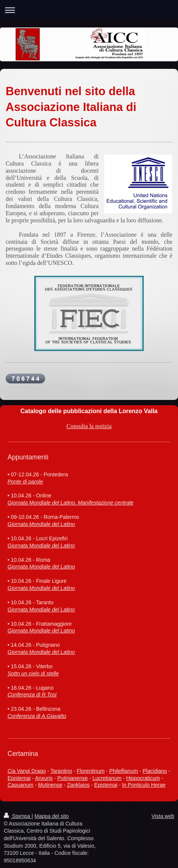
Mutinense (50, 785)
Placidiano (155, 771)
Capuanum (21, 785)
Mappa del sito (52, 816)
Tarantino (61, 771)
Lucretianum (107, 778)
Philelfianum (123, 771)
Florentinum (91, 771)
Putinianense (72, 778)
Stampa (18, 816)
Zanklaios (78, 785)
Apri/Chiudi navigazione (89, 10)
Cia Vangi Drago (27, 771)
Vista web (163, 816)
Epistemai (19, 778)
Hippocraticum (143, 778)
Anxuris (44, 778)
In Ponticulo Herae (144, 785)
